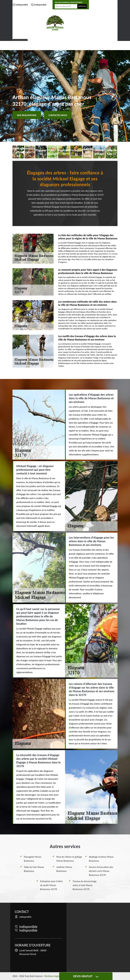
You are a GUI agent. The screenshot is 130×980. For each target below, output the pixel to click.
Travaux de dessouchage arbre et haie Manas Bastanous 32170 (85, 885)
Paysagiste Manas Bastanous (33, 859)
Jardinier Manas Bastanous (64, 869)
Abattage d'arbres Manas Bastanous (101, 859)
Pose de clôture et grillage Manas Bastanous (69, 859)
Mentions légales (53, 976)
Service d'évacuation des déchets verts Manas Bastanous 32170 (101, 871)
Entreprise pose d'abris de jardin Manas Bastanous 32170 (51, 885)
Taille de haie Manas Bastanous (34, 869)
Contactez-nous (58, 115)
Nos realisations (27, 115)
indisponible (22, 5)
